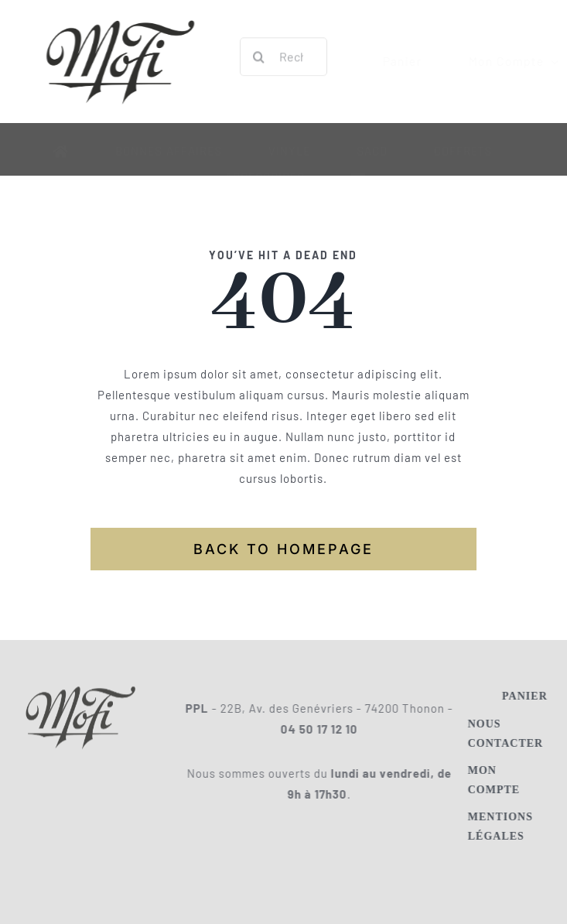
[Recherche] (259, 55)
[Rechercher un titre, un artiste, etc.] (283, 55)
